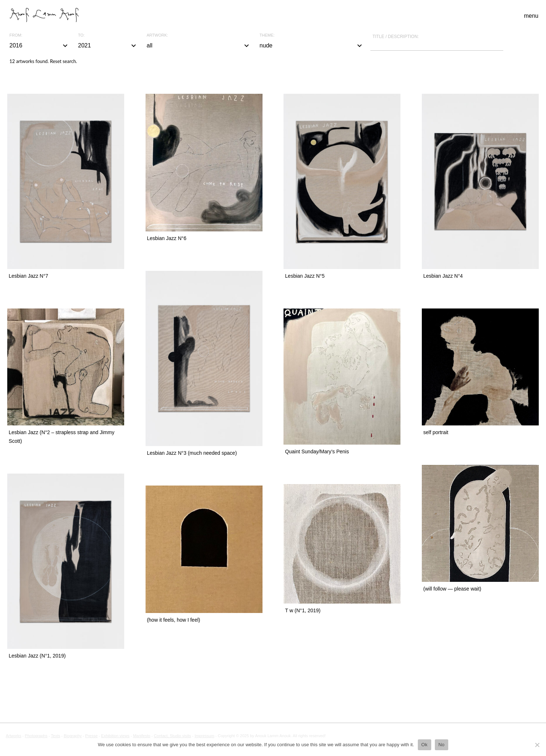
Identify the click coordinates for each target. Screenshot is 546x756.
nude (312, 46)
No (442, 745)
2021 (108, 46)
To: (81, 35)
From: (16, 35)
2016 (39, 46)
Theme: (267, 35)
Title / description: (396, 37)
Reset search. (64, 61)
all (199, 46)
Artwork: (157, 35)
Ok (425, 745)
